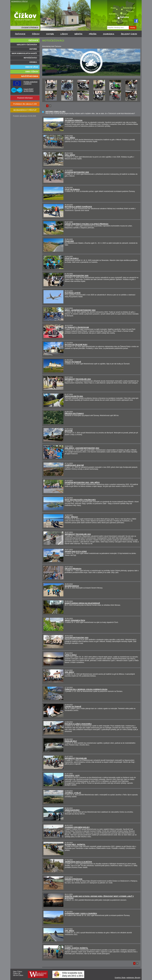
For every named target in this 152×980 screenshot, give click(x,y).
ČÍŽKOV (36, 34)
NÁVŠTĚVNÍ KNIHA (30, 76)
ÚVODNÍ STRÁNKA (30, 28)
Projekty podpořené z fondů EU (31, 83)
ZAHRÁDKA (109, 34)
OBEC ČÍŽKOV (32, 72)
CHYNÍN (50, 34)
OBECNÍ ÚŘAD (32, 67)
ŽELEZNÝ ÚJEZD (129, 34)
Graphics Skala (120, 978)
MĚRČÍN (78, 34)
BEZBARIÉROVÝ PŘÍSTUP (19, 1)
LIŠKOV (64, 34)
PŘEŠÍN (93, 34)
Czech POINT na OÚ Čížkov (29, 90)
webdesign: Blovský (133, 978)
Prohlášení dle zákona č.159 (25, 104)
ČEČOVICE (20, 34)
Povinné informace (25, 98)
